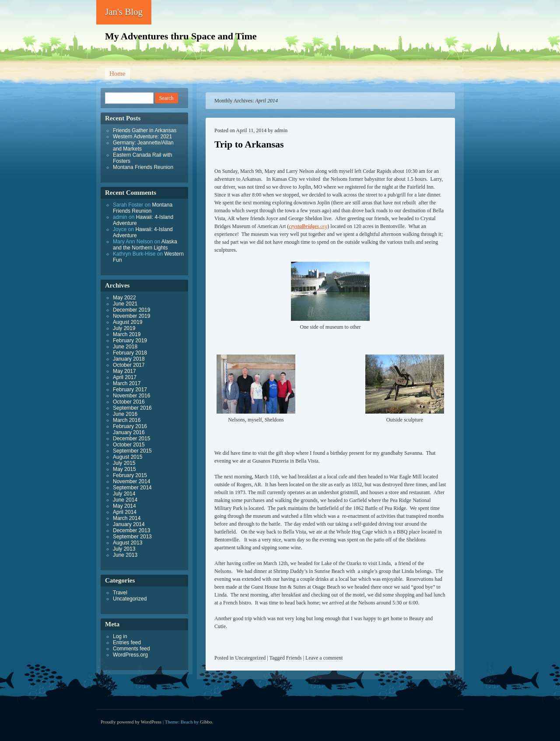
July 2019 (124, 328)
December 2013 (131, 530)
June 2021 (125, 304)
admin (281, 130)
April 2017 (125, 377)
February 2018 (130, 353)
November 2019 (131, 316)
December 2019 (131, 310)
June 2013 (125, 555)
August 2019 (128, 322)
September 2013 (132, 537)
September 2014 (132, 488)
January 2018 (129, 359)
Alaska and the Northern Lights (145, 245)
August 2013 (128, 543)
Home (117, 74)
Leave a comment (324, 658)
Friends (294, 658)
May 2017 (124, 371)
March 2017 (127, 383)
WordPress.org (130, 655)
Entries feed (127, 643)
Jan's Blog (124, 12)
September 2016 (132, 408)
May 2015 (124, 469)
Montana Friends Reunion (143, 167)
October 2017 (129, 365)
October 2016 (129, 402)
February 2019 (130, 341)
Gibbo (206, 722)
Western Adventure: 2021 (142, 137)
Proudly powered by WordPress (131, 722)
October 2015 (129, 445)
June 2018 (125, 347)
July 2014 (124, 494)
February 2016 (130, 426)
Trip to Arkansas (249, 144)
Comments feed (131, 649)
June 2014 (125, 500)
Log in (120, 636)
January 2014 (129, 524)
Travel (120, 593)
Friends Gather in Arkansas (145, 130)
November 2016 (131, 396)
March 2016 (127, 420)
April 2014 (125, 512)
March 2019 (127, 334)
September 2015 (132, 451)
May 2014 (124, 506)
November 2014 (131, 481)
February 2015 (130, 475)
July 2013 (124, 549)
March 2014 (127, 518)
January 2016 (129, 432)
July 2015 (124, 463)
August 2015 (128, 457)
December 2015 (131, 439)
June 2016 (125, 414)
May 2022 (124, 298)
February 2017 (130, 390)
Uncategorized (250, 658)
